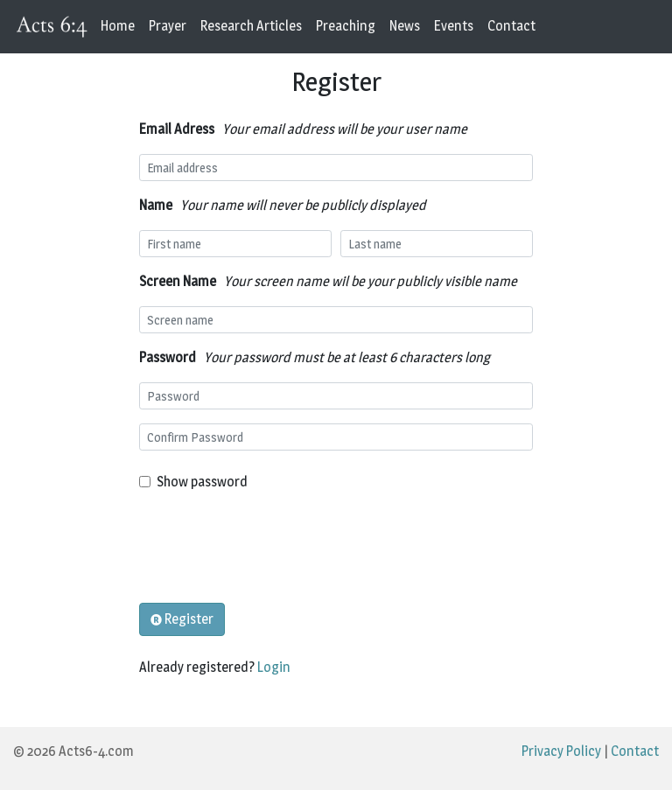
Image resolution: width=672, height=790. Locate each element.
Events (454, 26)
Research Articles (251, 26)
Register (182, 619)
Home (118, 26)
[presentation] (272, 548)
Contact (511, 26)
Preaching (346, 26)
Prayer (168, 26)
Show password (202, 482)
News (405, 26)
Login (274, 667)
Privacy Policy (561, 751)
